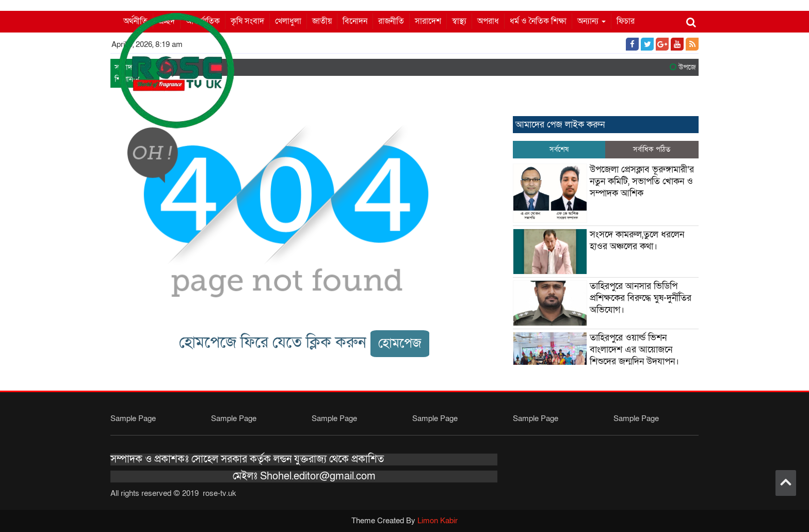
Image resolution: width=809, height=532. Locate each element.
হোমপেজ (400, 343)
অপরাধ (488, 21)
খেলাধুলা (288, 21)
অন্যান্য (592, 21)
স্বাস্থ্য (459, 21)
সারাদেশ (428, 21)
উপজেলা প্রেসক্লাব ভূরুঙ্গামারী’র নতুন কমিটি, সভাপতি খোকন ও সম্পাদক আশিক (642, 181)
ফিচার (626, 21)
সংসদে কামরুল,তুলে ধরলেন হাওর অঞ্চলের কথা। (637, 240)
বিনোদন (355, 21)
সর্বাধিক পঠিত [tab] (652, 149)
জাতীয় (322, 21)
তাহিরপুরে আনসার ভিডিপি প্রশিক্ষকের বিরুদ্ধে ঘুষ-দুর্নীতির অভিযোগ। (641, 298)
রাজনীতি (391, 21)
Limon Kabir (438, 521)
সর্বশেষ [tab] (559, 149)
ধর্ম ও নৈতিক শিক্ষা (538, 21)
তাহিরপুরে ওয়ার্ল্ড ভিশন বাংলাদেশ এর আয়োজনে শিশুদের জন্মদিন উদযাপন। (634, 350)
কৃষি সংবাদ (247, 21)
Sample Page (133, 418)
